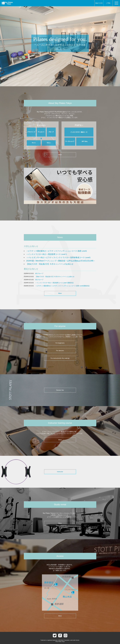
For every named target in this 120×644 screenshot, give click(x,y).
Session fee (60, 390)
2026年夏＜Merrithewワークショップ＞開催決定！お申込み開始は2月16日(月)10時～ (61, 261)
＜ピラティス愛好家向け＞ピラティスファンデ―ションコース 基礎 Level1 (57, 251)
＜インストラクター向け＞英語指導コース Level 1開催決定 (54, 283)
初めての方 (99, 3)
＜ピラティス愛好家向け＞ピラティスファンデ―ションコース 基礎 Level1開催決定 (62, 286)
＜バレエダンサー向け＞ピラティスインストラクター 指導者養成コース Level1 (58, 257)
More (60, 155)
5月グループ (39, 280)
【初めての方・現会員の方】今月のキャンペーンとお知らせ (55, 277)
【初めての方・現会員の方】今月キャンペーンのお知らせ (50, 264)
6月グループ (39, 273)
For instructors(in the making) (60, 358)
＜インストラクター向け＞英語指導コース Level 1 (47, 254)
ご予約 (108, 3)
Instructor (60, 472)
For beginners (60, 343)
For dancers (60, 351)
